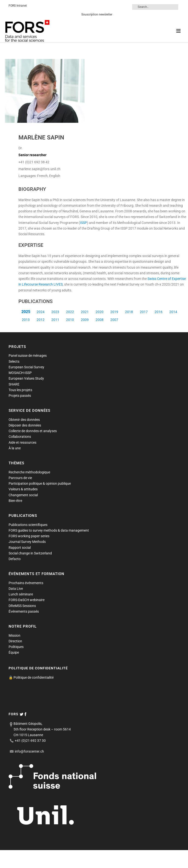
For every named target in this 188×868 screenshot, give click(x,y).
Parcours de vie (20, 478)
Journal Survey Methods (27, 542)
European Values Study (26, 378)
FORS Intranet (18, 6)
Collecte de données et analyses (33, 431)
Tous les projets (20, 390)
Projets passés (20, 396)
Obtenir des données (24, 420)
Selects (14, 361)
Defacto (15, 559)
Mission (14, 635)
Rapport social (20, 548)
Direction (15, 641)
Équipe (14, 652)
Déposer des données (25, 425)
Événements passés (24, 611)
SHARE (14, 384)
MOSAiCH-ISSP (20, 373)
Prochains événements (26, 583)
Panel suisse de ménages (28, 356)
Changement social (23, 495)
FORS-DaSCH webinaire (27, 600)
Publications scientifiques (28, 525)
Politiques (16, 647)
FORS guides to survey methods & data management (49, 530)
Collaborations (20, 437)
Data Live (16, 589)
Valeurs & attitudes (23, 489)
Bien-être (15, 501)
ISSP (83, 223)
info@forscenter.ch (29, 751)
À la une (15, 448)
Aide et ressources (22, 442)
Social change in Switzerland (30, 553)
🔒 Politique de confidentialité (31, 677)
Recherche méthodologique (29, 472)
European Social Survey (26, 367)
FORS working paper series (29, 536)
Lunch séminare (21, 594)
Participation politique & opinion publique (40, 483)
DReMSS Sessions (22, 606)
